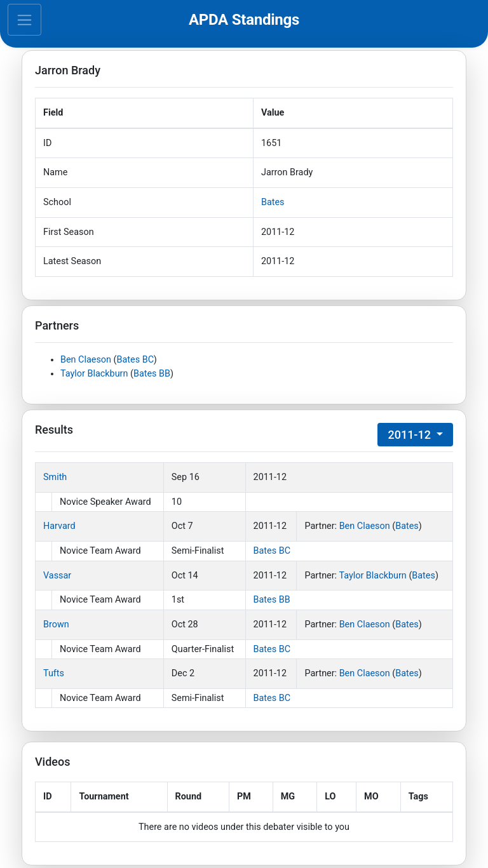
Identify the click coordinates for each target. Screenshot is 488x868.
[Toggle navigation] (24, 20)
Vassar (57, 576)
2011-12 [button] (410, 435)
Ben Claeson (86, 360)
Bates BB (152, 374)
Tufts (54, 673)
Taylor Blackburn (94, 374)
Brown (56, 624)
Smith (55, 477)
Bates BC (135, 360)
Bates (273, 202)
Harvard (59, 526)
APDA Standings (244, 20)
